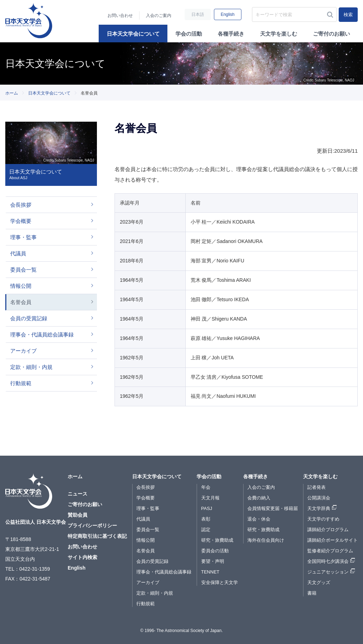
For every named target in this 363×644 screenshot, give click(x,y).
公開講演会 (319, 498)
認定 (206, 530)
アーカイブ (23, 351)
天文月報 (210, 498)
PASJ (207, 508)
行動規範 (21, 383)
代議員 (18, 253)
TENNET (210, 572)
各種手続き (231, 34)
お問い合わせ (120, 16)
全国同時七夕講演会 (328, 561)
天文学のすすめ (323, 519)
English (227, 14)
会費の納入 (259, 498)
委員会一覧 (23, 270)
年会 (206, 487)
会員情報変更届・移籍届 (273, 508)
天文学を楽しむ (279, 34)
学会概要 (21, 221)
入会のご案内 (159, 16)
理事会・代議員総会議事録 (42, 335)
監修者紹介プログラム (330, 551)
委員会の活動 (215, 551)
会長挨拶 (21, 205)
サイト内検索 (82, 557)
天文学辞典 (319, 508)
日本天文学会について (133, 34)
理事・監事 (23, 237)
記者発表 (316, 487)
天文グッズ (319, 582)
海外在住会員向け (266, 540)
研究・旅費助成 (217, 540)
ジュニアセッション (328, 572)
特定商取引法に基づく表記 (97, 536)
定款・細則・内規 (31, 367)
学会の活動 (189, 34)
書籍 (312, 593)
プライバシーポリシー (92, 525)
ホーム (12, 93)
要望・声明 (213, 561)
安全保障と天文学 (220, 582)
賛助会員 (78, 515)
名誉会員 (21, 302)
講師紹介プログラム (328, 530)
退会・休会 (259, 519)
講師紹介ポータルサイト (333, 540)
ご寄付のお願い (331, 34)
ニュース (78, 494)
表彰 (206, 519)
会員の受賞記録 (29, 318)
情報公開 (21, 286)
